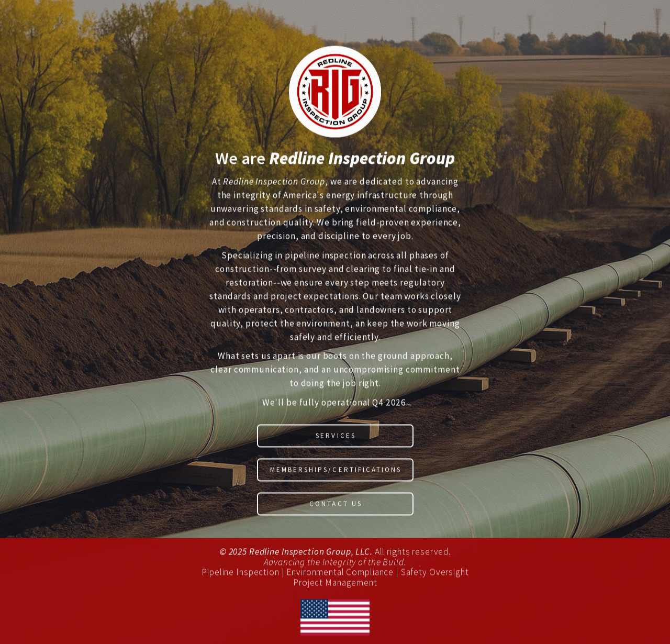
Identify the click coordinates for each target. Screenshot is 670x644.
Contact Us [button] (336, 505)
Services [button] (336, 437)
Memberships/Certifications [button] (336, 471)
